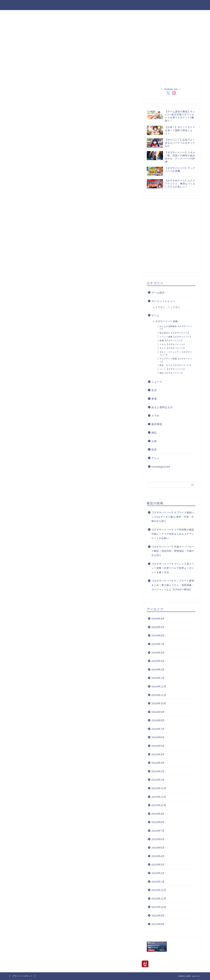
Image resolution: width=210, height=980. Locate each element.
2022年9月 (158, 916)
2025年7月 (158, 644)
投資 (154, 450)
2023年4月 (158, 856)
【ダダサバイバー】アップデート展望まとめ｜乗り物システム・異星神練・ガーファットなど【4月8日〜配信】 (173, 585)
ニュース (157, 382)
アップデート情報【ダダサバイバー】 (176, 360)
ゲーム (155, 315)
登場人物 (62, 5)
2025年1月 (158, 678)
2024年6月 (158, 737)
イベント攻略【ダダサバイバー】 (176, 337)
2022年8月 (158, 924)
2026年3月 (158, 627)
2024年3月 (158, 763)
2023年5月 (158, 848)
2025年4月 (158, 653)
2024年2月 (158, 771)
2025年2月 (158, 670)
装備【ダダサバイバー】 (171, 341)
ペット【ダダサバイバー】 (173, 369)
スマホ (155, 416)
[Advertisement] (106, 168)
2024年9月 (158, 712)
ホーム (44, 5)
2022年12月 (159, 890)
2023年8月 (158, 822)
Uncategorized (161, 467)
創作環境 (157, 424)
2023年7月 (158, 831)
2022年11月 (159, 899)
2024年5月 (158, 746)
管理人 (134, 5)
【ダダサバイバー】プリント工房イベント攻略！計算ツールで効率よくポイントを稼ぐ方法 (173, 568)
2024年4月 (158, 754)
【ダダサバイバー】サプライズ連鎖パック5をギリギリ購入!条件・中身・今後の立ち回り (173, 517)
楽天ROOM (82, 5)
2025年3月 (158, 661)
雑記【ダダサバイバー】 (171, 373)
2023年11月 (159, 797)
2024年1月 (158, 780)
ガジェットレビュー (163, 301)
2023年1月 (158, 882)
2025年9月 (158, 635)
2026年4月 (158, 619)
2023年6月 (158, 839)
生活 (154, 390)
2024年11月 (159, 695)
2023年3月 (158, 865)
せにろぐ (17, 5)
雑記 (154, 433)
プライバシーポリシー (185, 5)
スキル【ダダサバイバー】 (173, 344)
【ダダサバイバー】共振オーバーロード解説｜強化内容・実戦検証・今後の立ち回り (173, 551)
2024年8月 (158, 720)
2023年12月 (159, 788)
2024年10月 (159, 703)
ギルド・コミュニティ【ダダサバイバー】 (176, 353)
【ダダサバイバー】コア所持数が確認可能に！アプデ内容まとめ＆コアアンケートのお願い (173, 534)
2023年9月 (158, 814)
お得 (154, 441)
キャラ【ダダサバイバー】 (173, 348)
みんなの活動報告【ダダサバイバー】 (176, 328)
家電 (154, 399)
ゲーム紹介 (158, 293)
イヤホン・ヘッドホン (168, 307)
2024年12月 (159, 686)
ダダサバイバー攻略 (110, 5)
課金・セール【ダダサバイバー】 (176, 365)
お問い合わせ (155, 5)
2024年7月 (158, 729)
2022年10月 (159, 907)
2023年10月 (159, 805)
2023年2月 (158, 873)
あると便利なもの (162, 407)
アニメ (155, 458)
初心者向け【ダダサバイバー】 (175, 333)
